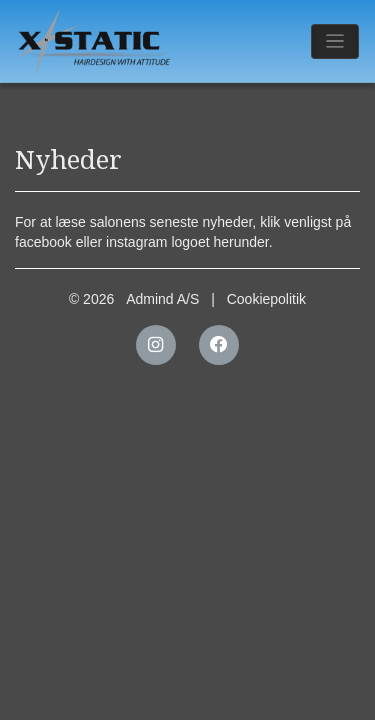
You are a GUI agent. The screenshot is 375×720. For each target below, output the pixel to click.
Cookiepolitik (266, 299)
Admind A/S (162, 299)
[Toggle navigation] (335, 41)
